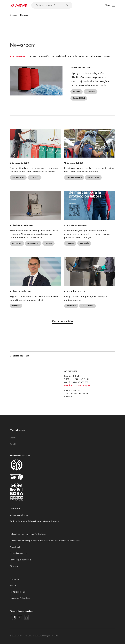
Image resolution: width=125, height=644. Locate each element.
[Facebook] (13, 617)
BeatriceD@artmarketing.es (77, 385)
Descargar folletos (19, 515)
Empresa (14, 15)
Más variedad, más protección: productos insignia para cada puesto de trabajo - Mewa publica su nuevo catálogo (87, 234)
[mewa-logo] (18, 5)
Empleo (13, 585)
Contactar (15, 508)
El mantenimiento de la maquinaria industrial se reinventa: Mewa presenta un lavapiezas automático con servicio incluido (34, 234)
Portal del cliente (18, 592)
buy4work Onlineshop (20, 598)
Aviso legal (15, 547)
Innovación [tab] (44, 56)
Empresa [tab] (32, 56)
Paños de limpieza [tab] (77, 56)
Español (14, 438)
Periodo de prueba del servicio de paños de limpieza (34, 521)
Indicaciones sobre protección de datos (28, 534)
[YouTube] (20, 617)
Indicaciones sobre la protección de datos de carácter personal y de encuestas (45, 541)
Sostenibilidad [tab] (59, 56)
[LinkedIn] (26, 617)
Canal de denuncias (19, 553)
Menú (110, 5)
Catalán (13, 444)
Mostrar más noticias (63, 321)
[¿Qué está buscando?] (52, 5)
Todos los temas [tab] (18, 56)
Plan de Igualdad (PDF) (20, 560)
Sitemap (14, 566)
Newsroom (15, 579)
